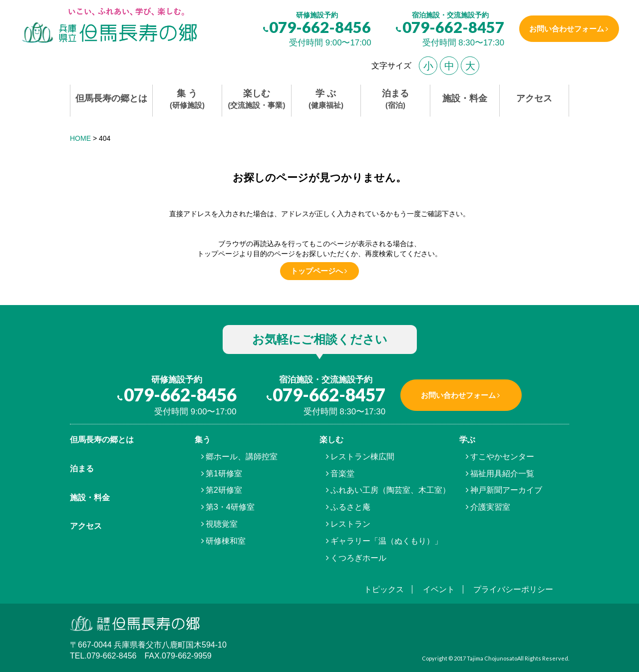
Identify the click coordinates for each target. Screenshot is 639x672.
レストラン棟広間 (362, 457)
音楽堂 (342, 474)
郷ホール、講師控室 (242, 457)
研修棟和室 (226, 541)
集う (203, 440)
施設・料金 (465, 98)
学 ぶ (326, 100)
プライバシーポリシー (513, 589)
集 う (187, 100)
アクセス (534, 98)
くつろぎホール (358, 558)
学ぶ (467, 440)
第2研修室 (224, 490)
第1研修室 (224, 474)
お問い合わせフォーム (566, 29)
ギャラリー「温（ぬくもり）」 (386, 541)
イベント (439, 589)
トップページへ (317, 271)
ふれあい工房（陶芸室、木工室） (390, 490)
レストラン (350, 524)
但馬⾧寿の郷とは (102, 440)
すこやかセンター (502, 457)
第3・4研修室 (230, 507)
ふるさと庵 (350, 507)
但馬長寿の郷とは (111, 98)
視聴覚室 (222, 524)
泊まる (395, 100)
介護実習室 (490, 507)
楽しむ (257, 100)
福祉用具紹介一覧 (502, 474)
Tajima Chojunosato (492, 658)
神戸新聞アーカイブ (506, 490)
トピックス (384, 589)
